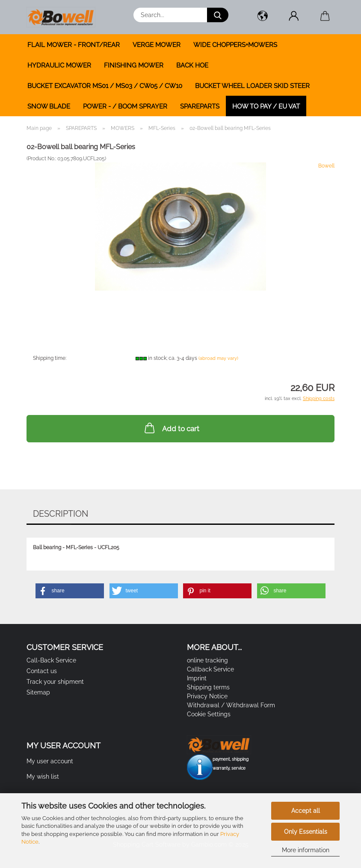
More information (306, 850)
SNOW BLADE (49, 106)
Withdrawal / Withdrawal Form (231, 705)
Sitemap (38, 692)
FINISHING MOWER (134, 65)
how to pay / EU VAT (266, 106)
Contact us (42, 671)
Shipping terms (208, 687)
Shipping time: (50, 358)
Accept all (306, 811)
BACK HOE (192, 65)
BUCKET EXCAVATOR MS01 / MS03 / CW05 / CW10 (105, 86)
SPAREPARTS (200, 106)
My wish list (43, 777)
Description (61, 514)
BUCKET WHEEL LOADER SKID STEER (252, 86)
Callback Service (210, 669)
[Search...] (218, 15)
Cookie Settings (209, 714)
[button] (262, 17)
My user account (50, 761)
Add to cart (171, 428)
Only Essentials (306, 832)
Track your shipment (55, 682)
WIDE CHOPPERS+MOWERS (235, 45)
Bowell (326, 166)
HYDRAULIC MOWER (59, 65)
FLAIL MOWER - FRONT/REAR (74, 45)
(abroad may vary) (218, 358)
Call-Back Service (51, 660)
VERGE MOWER (157, 45)
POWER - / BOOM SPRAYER (125, 106)
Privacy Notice (207, 696)
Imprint (197, 678)
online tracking (207, 660)
